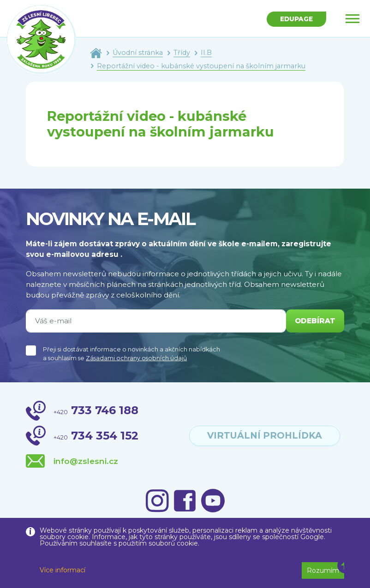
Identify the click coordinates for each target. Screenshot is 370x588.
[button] (345, 566)
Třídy (182, 53)
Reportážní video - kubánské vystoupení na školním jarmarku (201, 66)
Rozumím (323, 570)
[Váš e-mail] (156, 321)
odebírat (315, 321)
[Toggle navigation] (352, 18)
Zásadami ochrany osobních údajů (136, 358)
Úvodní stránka (138, 53)
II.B (206, 53)
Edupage (296, 19)
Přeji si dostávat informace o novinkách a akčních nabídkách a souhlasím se (131, 354)
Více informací (63, 570)
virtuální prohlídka (265, 435)
